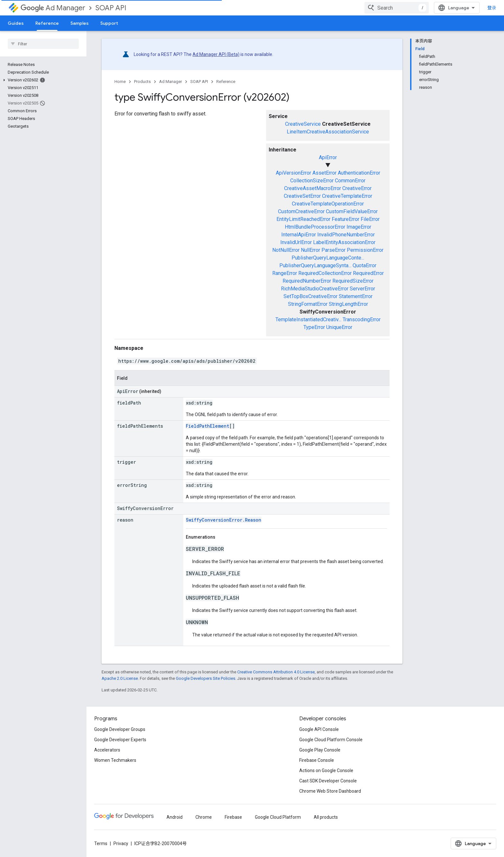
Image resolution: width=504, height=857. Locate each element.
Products (142, 82)
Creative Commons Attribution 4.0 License (276, 672)
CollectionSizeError (312, 181)
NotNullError (286, 250)
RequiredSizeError (353, 281)
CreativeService (303, 124)
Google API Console (319, 729)
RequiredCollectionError (325, 273)
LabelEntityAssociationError (344, 242)
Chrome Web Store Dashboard (330, 791)
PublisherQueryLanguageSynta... (315, 265)
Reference (226, 82)
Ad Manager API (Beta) (216, 54)
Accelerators (107, 750)
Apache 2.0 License (120, 678)
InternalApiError (299, 235)
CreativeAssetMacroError (313, 188)
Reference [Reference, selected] (47, 23)
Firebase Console (317, 760)
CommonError (350, 181)
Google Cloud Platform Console (331, 740)
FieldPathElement (207, 426)
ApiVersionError (293, 173)
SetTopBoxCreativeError (310, 296)
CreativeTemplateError (347, 196)
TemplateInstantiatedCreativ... (308, 319)
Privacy (121, 843)
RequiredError (368, 273)
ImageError (359, 227)
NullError (310, 250)
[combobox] (397, 8)
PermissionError (365, 250)
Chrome (204, 817)
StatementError (356, 296)
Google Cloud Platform (278, 817)
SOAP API (111, 8)
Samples (80, 23)
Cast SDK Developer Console (328, 781)
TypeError (314, 327)
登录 (492, 8)
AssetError (324, 173)
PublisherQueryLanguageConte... (328, 258)
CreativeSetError (302, 196)
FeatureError (346, 219)
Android (175, 817)
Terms (101, 843)
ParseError (333, 250)
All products (326, 817)
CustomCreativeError (301, 211)
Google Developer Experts (120, 740)
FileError (370, 219)
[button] (42, 80)
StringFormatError (308, 304)
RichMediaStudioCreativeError (315, 289)
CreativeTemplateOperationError (328, 204)
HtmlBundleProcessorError (315, 227)
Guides (16, 23)
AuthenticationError (359, 173)
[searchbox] (43, 44)
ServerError (362, 289)
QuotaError (364, 265)
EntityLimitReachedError (303, 219)
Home (120, 82)
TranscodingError (362, 319)
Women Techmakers (115, 760)
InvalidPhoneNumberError (346, 235)
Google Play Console (320, 750)
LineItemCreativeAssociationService (328, 132)
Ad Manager (53, 8)
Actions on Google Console (326, 770)
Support (109, 23)
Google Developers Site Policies (206, 678)
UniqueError (339, 327)
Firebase (233, 817)
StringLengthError (348, 304)
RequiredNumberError (307, 281)
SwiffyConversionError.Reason (224, 520)
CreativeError (357, 188)
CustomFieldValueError (352, 211)
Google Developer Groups (120, 729)
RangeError (285, 273)
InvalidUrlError (296, 242)
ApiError (328, 157)
